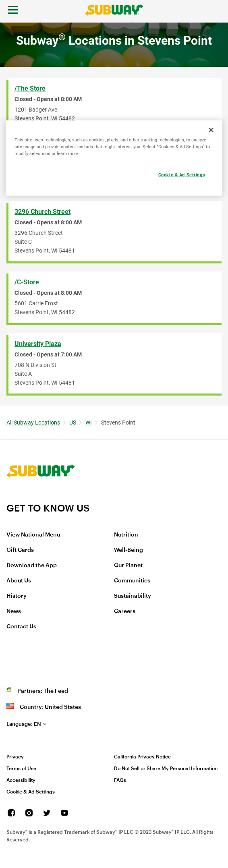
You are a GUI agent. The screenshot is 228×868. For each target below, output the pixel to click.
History (17, 596)
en (24, 724)
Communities (132, 581)
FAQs (120, 780)
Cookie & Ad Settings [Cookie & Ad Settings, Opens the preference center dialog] (182, 175)
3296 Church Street (42, 212)
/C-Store (27, 282)
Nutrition (126, 535)
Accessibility (21, 780)
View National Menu (33, 535)
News (14, 611)
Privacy (15, 757)
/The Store (30, 88)
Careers (125, 611)
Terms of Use (21, 769)
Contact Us (21, 627)
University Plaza (38, 344)
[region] (114, 158)
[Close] (211, 130)
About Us (19, 581)
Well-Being (129, 550)
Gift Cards (20, 550)
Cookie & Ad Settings (31, 792)
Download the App (32, 566)
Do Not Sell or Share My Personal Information (166, 769)
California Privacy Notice (142, 757)
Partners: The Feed (43, 691)
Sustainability (133, 596)
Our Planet (128, 566)
